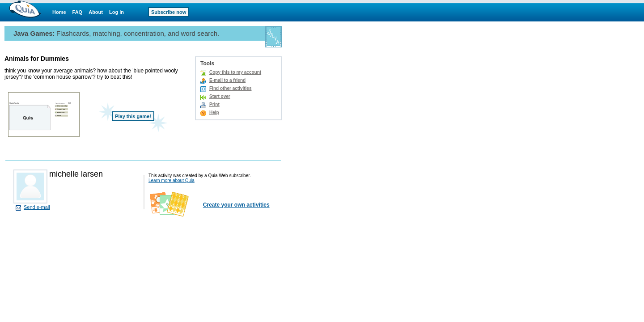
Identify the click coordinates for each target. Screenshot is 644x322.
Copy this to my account (235, 72)
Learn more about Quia (172, 180)
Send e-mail (37, 207)
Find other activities (230, 88)
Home (59, 12)
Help (214, 112)
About (96, 12)
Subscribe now (169, 12)
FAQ (78, 12)
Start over (220, 96)
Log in (117, 12)
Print (214, 104)
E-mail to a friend (227, 80)
